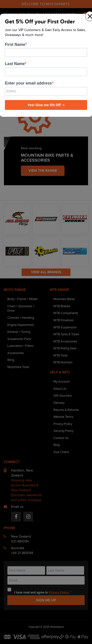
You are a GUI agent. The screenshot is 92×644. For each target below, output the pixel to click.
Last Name (15, 64)
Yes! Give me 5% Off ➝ (46, 105)
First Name (15, 44)
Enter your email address (28, 83)
